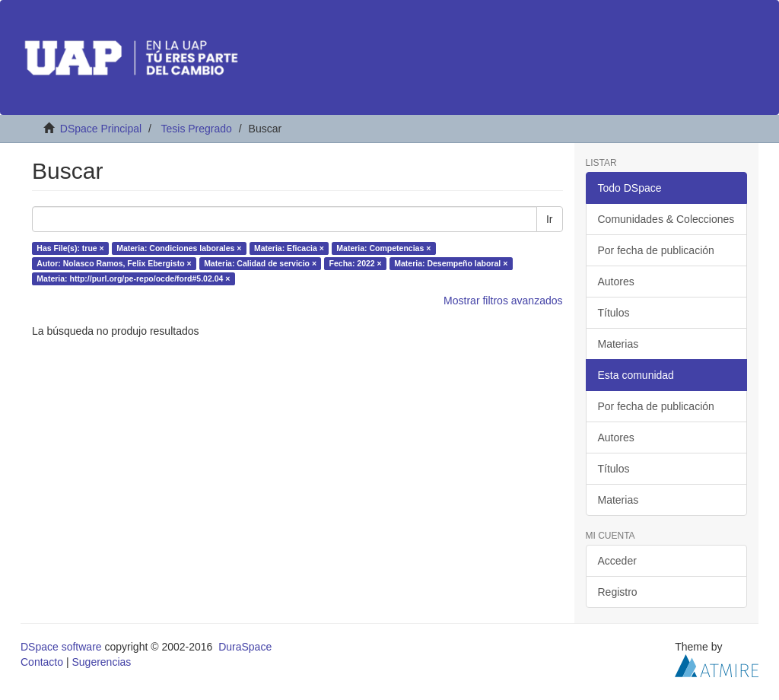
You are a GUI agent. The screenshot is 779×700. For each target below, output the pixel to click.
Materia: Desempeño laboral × (451, 263)
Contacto (42, 662)
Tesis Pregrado (196, 129)
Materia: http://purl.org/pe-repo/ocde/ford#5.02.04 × (133, 278)
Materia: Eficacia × (289, 248)
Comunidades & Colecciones (666, 219)
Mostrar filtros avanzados (503, 301)
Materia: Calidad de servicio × (260, 263)
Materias (618, 344)
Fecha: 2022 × (356, 263)
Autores (616, 282)
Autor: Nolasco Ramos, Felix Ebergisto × (114, 263)
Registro (618, 592)
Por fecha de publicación (656, 250)
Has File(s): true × (70, 248)
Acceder (617, 561)
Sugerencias (101, 662)
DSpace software (61, 647)
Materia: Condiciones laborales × (179, 248)
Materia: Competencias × (383, 248)
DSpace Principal (101, 129)
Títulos (614, 313)
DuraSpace (245, 647)
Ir (550, 219)
